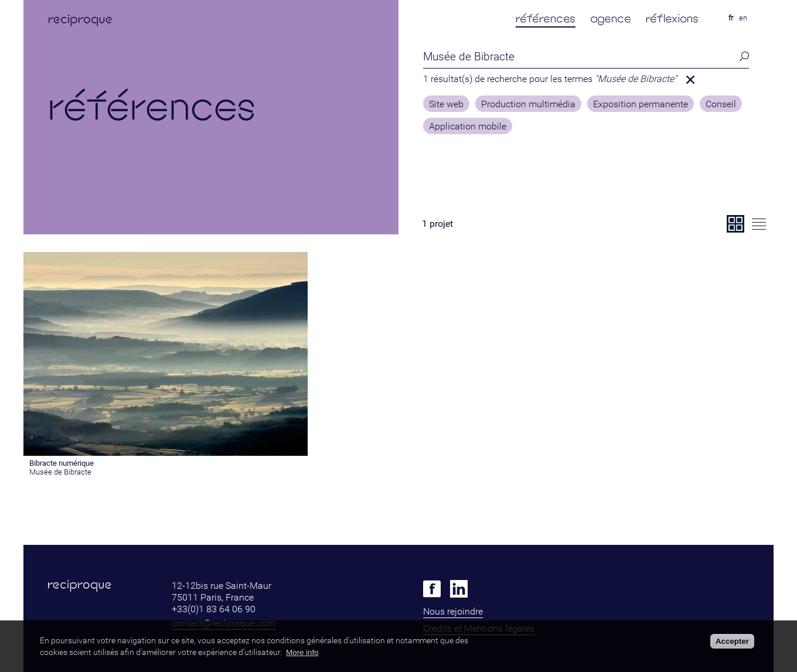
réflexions (672, 18)
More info (302, 652)
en (743, 18)
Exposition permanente (641, 104)
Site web (446, 104)
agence (611, 18)
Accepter (732, 641)
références (546, 18)
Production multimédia (528, 104)
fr (731, 18)
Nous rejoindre (453, 611)
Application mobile (468, 127)
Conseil (721, 104)
